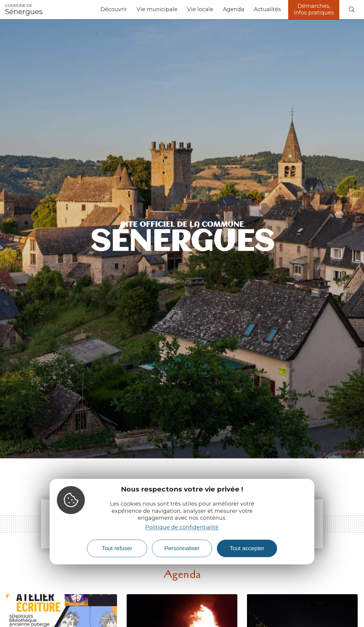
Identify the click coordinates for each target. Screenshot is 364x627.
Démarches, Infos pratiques (314, 9)
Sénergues (24, 10)
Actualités (267, 9)
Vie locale (200, 9)
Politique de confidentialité (182, 527)
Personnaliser (182, 548)
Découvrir (114, 9)
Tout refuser (117, 548)
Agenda (234, 9)
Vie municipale (157, 9)
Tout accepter (247, 548)
